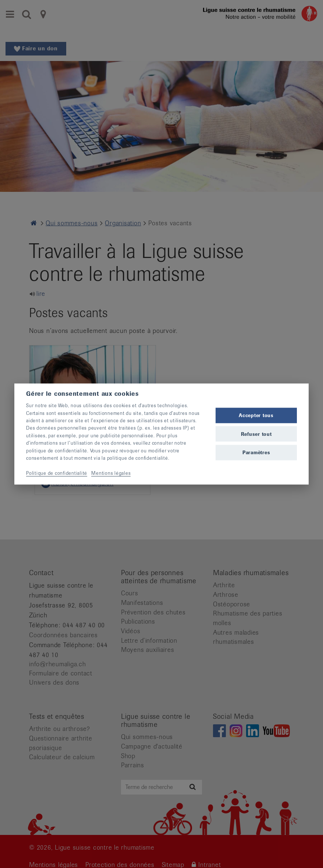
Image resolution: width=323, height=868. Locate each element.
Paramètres (256, 452)
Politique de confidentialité (57, 473)
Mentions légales (111, 473)
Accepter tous (256, 415)
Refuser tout (256, 434)
